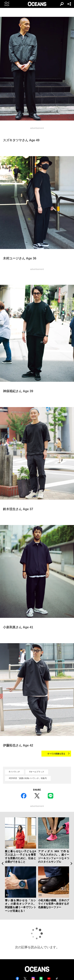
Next (72, 863)
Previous (2, 863)
